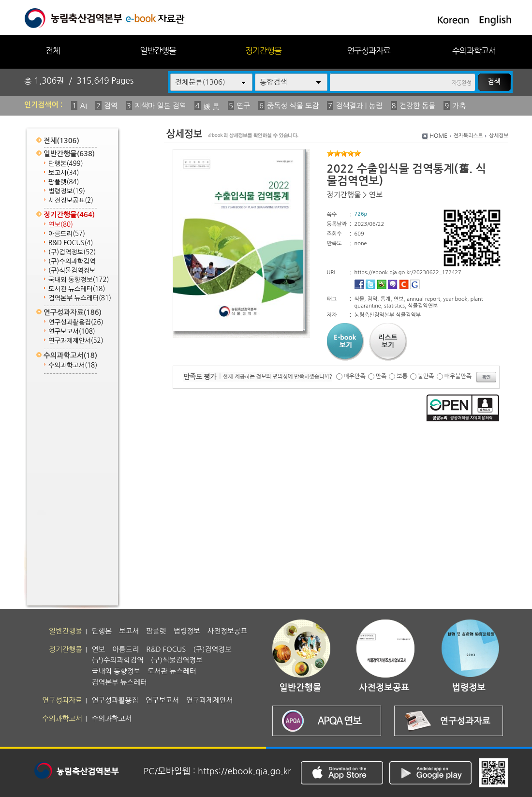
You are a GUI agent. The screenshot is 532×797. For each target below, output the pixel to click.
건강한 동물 (418, 106)
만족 (381, 376)
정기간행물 (263, 51)
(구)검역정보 (72, 252)
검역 (111, 106)
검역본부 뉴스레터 (80, 298)
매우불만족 (458, 376)
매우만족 (355, 376)
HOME (438, 136)
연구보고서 (72, 332)
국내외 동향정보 (79, 280)
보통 (402, 376)
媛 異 (211, 107)
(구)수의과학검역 (72, 261)
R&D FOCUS (71, 243)
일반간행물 (158, 51)
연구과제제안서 (76, 341)
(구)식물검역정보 (72, 271)
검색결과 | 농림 (359, 106)
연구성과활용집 (76, 322)
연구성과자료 (369, 51)
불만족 (426, 376)
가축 (459, 106)
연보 (61, 225)
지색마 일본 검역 (160, 106)
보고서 (64, 173)
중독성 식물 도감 (293, 106)
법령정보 (67, 191)
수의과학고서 (474, 51)
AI (83, 106)
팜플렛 (64, 182)
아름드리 (67, 234)
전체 (53, 51)
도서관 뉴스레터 (77, 289)
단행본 (66, 164)
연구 (243, 106)
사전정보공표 (71, 200)
